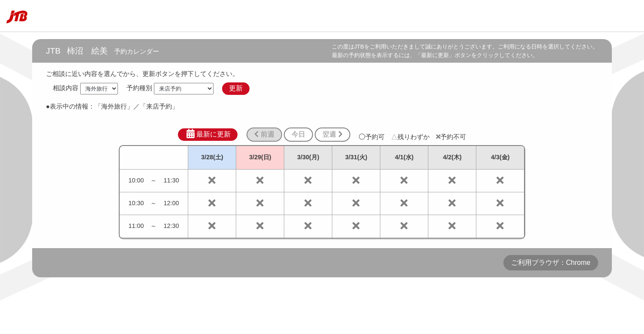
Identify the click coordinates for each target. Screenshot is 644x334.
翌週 (332, 134)
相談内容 (66, 88)
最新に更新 (208, 134)
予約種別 (139, 88)
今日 (298, 134)
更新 (236, 88)
